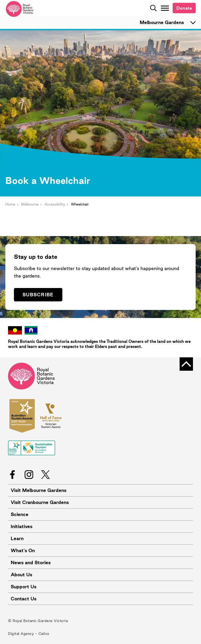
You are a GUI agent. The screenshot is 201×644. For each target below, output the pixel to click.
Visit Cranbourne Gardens (40, 502)
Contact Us (24, 599)
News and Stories (31, 562)
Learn (17, 538)
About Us (21, 575)
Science (20, 514)
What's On (23, 550)
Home (10, 204)
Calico (44, 634)
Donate (184, 8)
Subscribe (38, 295)
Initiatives (22, 526)
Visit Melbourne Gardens (39, 490)
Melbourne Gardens (170, 22)
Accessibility (55, 204)
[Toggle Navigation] (165, 8)
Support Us (24, 587)
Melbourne (30, 204)
